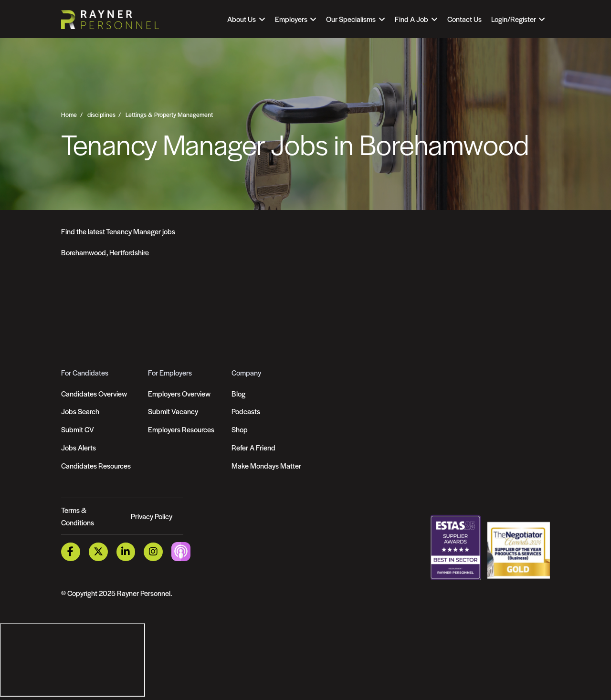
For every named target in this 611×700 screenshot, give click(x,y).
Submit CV (78, 429)
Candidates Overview (94, 393)
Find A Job (411, 19)
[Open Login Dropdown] (518, 19)
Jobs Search (80, 411)
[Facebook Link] (71, 552)
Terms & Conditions (78, 516)
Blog (238, 393)
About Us (242, 19)
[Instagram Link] (153, 552)
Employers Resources (181, 429)
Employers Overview (179, 393)
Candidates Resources (96, 465)
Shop (240, 429)
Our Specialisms (351, 19)
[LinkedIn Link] (126, 552)
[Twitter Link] (98, 552)
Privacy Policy (152, 516)
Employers (291, 19)
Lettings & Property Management (169, 115)
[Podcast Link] (181, 551)
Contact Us (464, 19)
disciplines (101, 115)
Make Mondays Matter (266, 465)
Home (69, 115)
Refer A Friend (253, 447)
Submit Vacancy (173, 411)
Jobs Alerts (79, 447)
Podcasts (246, 411)
